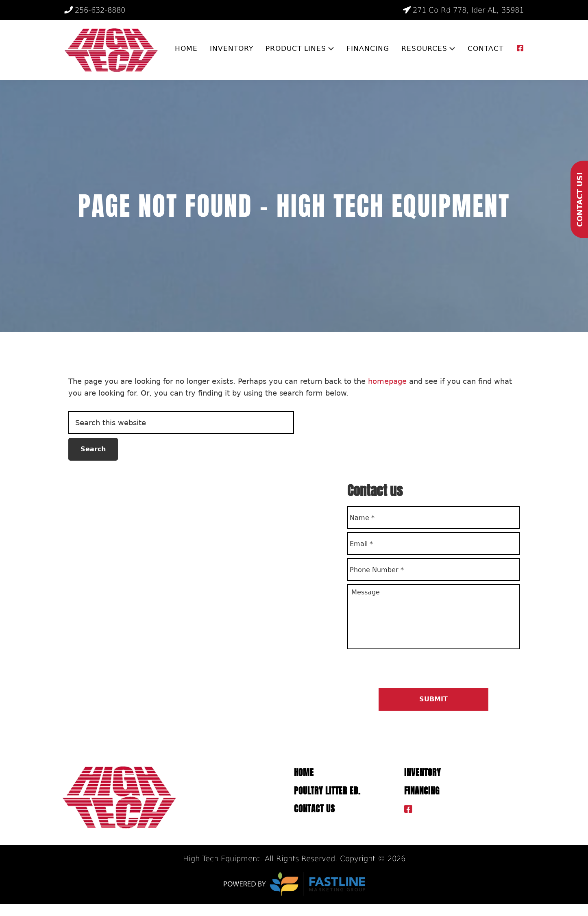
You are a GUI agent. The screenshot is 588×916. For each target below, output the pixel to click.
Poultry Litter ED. (327, 791)
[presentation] (409, 668)
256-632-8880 (95, 10)
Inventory (422, 773)
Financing (422, 791)
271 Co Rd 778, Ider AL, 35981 (463, 10)
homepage (387, 381)
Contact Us (315, 809)
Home (304, 773)
